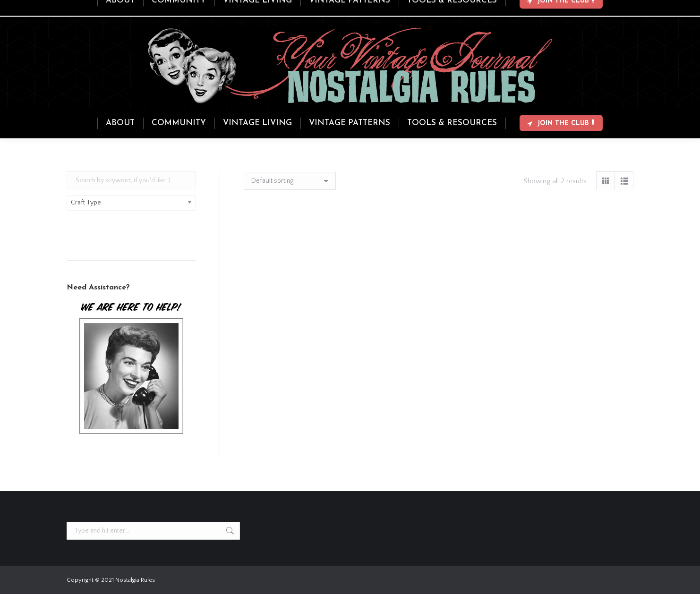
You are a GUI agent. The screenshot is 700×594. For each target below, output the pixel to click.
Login (596, 8)
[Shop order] (290, 181)
